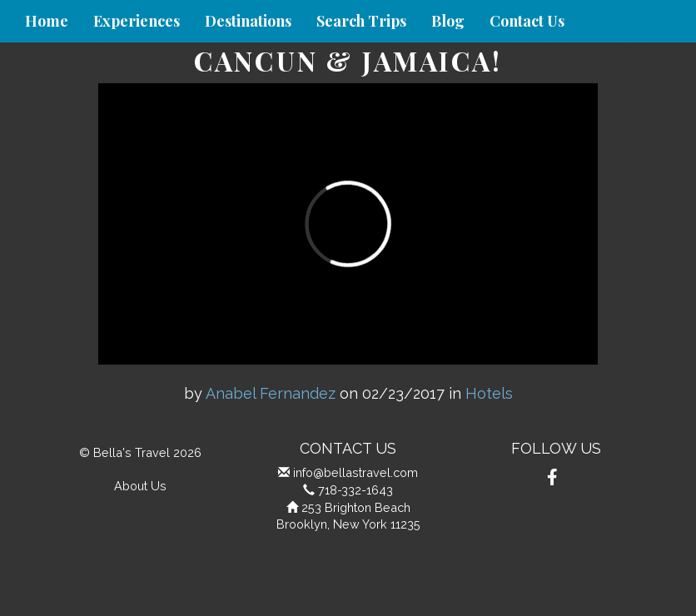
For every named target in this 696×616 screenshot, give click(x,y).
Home (47, 21)
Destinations (248, 21)
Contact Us (527, 21)
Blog (448, 21)
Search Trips (361, 21)
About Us (140, 486)
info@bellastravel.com (355, 472)
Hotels (489, 393)
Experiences (137, 21)
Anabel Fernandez (271, 393)
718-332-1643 (355, 490)
